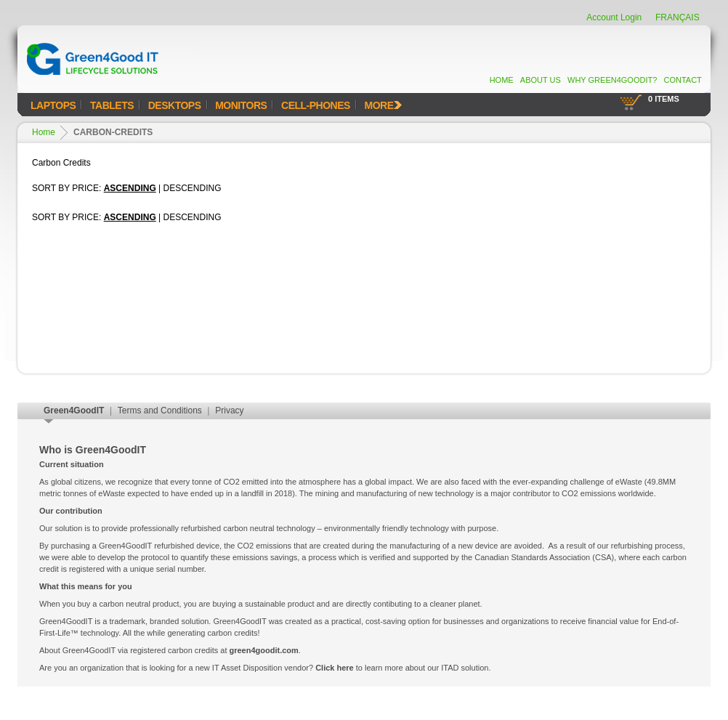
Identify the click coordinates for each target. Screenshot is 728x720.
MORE (383, 105)
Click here (335, 668)
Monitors (241, 105)
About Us (541, 80)
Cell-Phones (316, 105)
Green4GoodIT (74, 410)
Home (502, 80)
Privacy (229, 410)
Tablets (112, 105)
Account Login (614, 17)
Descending (193, 188)
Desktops (175, 105)
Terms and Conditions (160, 410)
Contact (682, 80)
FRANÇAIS (678, 17)
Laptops (53, 105)
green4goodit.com (264, 650)
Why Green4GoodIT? (612, 80)
